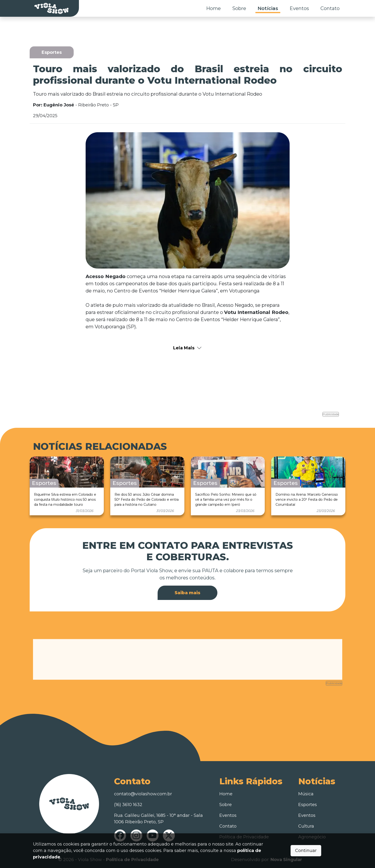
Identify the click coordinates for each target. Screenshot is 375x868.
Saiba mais (187, 592)
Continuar (306, 851)
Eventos (299, 8)
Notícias (268, 8)
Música (306, 792)
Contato (330, 8)
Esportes (308, 803)
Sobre (239, 8)
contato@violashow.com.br (143, 792)
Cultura (306, 825)
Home (213, 8)
